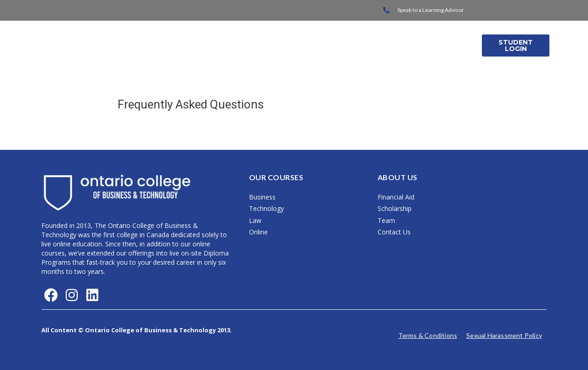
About (385, 45)
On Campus (264, 45)
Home (215, 45)
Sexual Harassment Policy (504, 335)
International (328, 45)
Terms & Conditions (428, 335)
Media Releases (440, 45)
